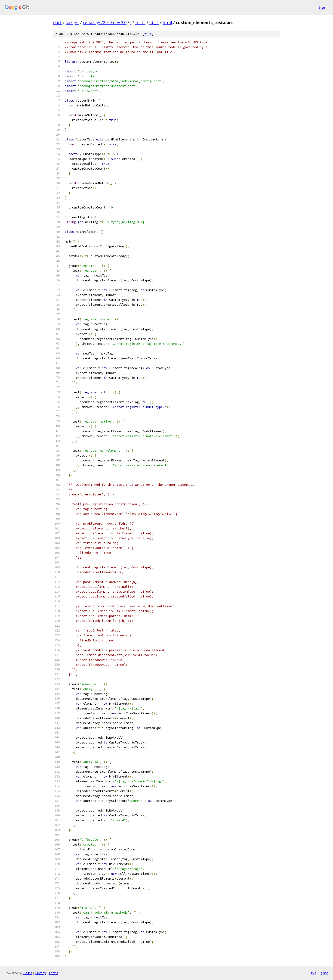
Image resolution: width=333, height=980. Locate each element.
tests (140, 22)
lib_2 (154, 22)
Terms (53, 973)
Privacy (40, 973)
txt (314, 973)
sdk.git (72, 22)
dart (57, 22)
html (167, 22)
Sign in (324, 7)
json (325, 973)
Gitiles (28, 973)
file (148, 34)
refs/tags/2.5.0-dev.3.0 (105, 22)
